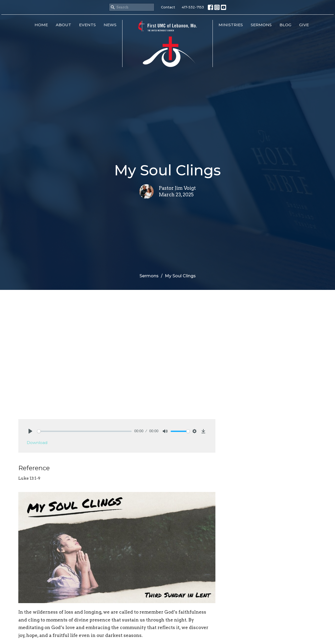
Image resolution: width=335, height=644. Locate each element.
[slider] (84, 431)
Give (304, 25)
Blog (285, 25)
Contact (168, 7)
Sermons (261, 25)
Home (41, 25)
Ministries (231, 25)
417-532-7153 (193, 7)
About (63, 25)
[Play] (30, 431)
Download (37, 443)
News (110, 25)
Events (87, 25)
